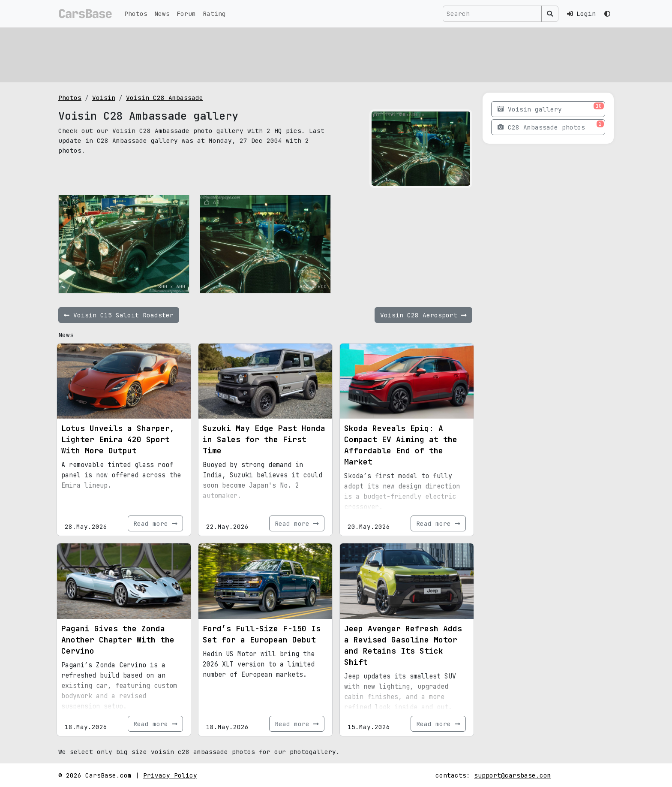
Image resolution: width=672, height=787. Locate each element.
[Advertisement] (315, 54)
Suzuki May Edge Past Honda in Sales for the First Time (264, 439)
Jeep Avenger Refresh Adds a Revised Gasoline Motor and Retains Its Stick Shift (403, 645)
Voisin (104, 98)
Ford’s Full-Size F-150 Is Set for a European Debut (262, 634)
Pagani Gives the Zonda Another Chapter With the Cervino (118, 640)
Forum (186, 14)
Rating (214, 14)
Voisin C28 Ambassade (165, 98)
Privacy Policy (170, 775)
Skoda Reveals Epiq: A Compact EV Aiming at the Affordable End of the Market (401, 445)
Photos (136, 14)
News (162, 14)
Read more (155, 523)
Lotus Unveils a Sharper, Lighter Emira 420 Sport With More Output (118, 439)
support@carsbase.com (513, 775)
